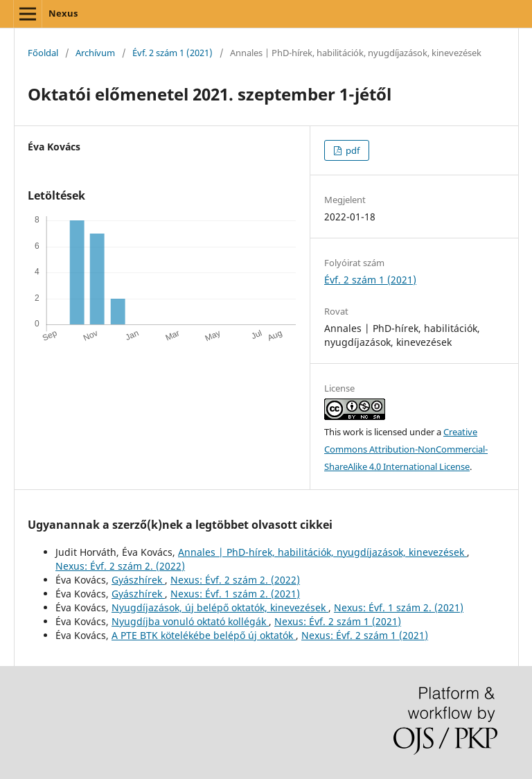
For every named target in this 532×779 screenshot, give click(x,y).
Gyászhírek (138, 580)
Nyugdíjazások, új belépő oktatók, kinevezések (220, 607)
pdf (352, 150)
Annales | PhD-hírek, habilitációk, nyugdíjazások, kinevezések (322, 552)
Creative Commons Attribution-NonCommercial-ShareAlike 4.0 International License (406, 449)
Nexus (63, 13)
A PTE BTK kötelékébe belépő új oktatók (204, 635)
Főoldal (43, 53)
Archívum (95, 53)
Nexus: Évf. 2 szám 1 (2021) (338, 621)
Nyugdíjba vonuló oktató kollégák (190, 621)
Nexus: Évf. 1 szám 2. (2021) (235, 594)
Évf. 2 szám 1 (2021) (172, 53)
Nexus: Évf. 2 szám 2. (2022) (120, 566)
